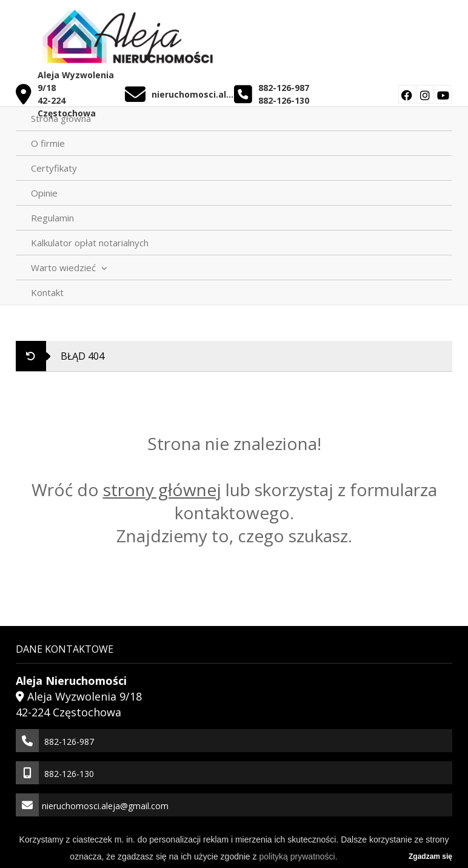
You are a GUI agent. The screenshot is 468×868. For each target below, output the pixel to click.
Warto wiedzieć (69, 267)
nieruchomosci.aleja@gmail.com (192, 94)
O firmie (48, 143)
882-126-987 (284, 88)
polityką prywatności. (298, 856)
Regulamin (52, 218)
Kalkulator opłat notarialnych (90, 243)
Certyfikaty (54, 168)
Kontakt (47, 292)
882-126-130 (284, 100)
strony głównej (162, 490)
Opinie (44, 193)
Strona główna (61, 118)
